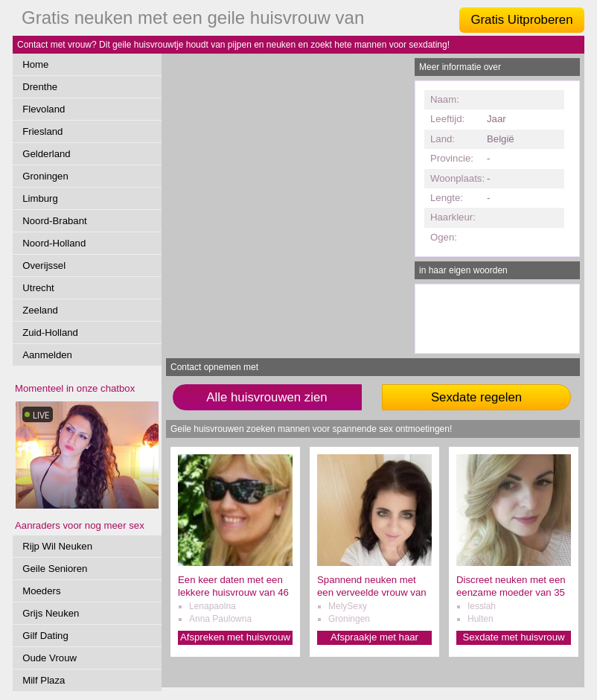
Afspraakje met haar (374, 637)
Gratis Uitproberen (521, 20)
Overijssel (44, 265)
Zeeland (40, 310)
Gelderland (47, 154)
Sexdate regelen (476, 397)
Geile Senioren (55, 569)
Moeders (41, 591)
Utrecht (38, 288)
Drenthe (40, 87)
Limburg (40, 198)
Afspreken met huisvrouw (235, 637)
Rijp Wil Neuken (57, 546)
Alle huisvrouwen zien (266, 397)
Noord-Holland (54, 243)
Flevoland (44, 109)
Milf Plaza (44, 680)
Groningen (45, 176)
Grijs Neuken (51, 613)
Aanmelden (47, 355)
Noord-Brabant (55, 221)
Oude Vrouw (50, 658)
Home (35, 64)
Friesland (42, 131)
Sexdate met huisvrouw (513, 637)
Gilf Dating (45, 636)
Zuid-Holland (50, 332)
